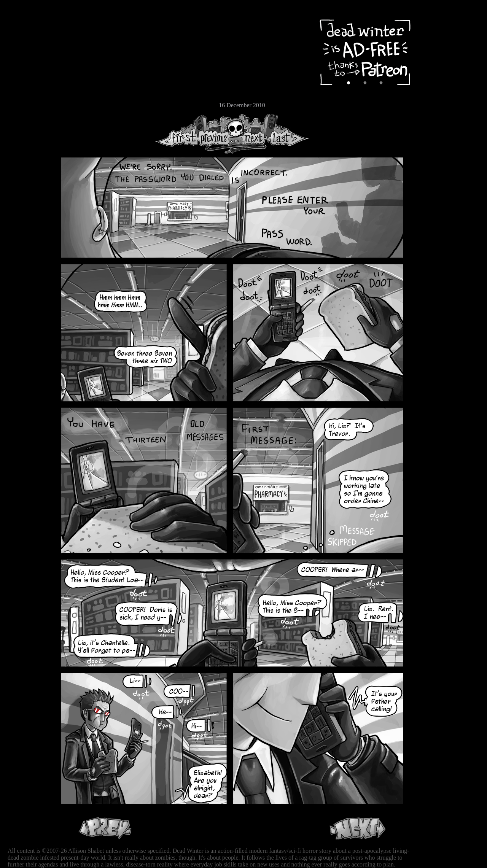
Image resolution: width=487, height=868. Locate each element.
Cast (29, 68)
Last (288, 134)
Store (29, 92)
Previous (217, 134)
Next (251, 134)
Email (29, 104)
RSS (29, 118)
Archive (29, 55)
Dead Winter (57, 24)
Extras (29, 80)
